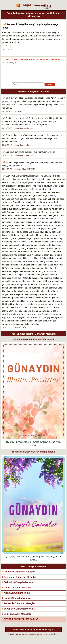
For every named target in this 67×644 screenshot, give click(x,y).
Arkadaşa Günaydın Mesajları (20, 575)
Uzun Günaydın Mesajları (17, 617)
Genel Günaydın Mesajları (18, 591)
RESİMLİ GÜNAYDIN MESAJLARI (22, 623)
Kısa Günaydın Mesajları (17, 596)
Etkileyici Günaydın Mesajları (19, 586)
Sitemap (56, 638)
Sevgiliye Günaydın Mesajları (19, 612)
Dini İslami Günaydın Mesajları (20, 581)
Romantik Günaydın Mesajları (20, 607)
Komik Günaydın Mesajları (18, 602)
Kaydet (50, 88)
